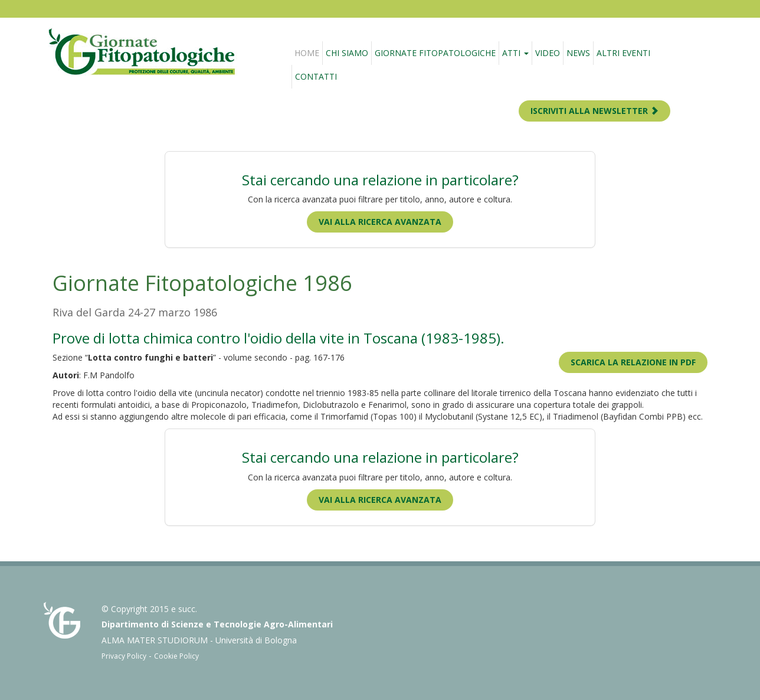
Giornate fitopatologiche (435, 53)
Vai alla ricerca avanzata (380, 222)
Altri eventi (623, 53)
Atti (515, 53)
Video (548, 53)
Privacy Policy (124, 656)
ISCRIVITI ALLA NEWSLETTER (594, 111)
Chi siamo (347, 53)
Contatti (316, 76)
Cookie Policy (176, 656)
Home (307, 53)
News (578, 53)
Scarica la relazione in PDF (633, 362)
